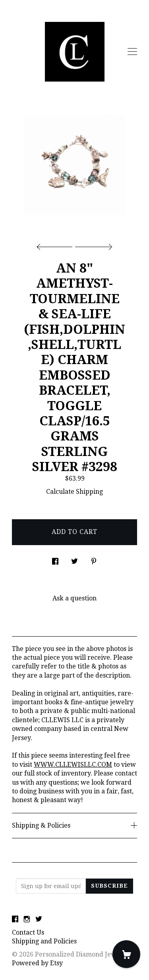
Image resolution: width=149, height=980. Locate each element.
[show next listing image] (93, 245)
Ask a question (74, 598)
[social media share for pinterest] (94, 559)
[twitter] (39, 919)
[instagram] (27, 919)
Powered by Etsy (37, 963)
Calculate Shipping (74, 492)
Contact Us (28, 932)
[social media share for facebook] (55, 559)
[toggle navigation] (132, 52)
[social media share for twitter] (74, 559)
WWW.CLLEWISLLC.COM (73, 765)
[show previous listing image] (56, 245)
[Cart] (126, 954)
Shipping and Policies (44, 941)
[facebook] (15, 919)
